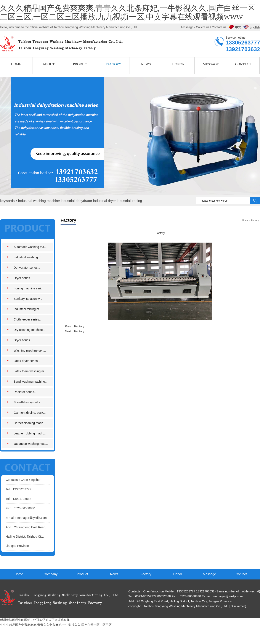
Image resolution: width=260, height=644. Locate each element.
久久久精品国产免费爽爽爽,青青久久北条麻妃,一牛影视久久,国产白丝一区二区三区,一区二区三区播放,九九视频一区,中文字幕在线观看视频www (128, 13)
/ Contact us (218, 27)
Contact (241, 574)
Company (51, 574)
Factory (255, 220)
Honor (178, 574)
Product (82, 574)
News (114, 574)
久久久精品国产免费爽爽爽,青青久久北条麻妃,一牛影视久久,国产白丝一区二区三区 (56, 625)
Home (245, 220)
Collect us (203, 27)
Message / (188, 27)
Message (209, 574)
